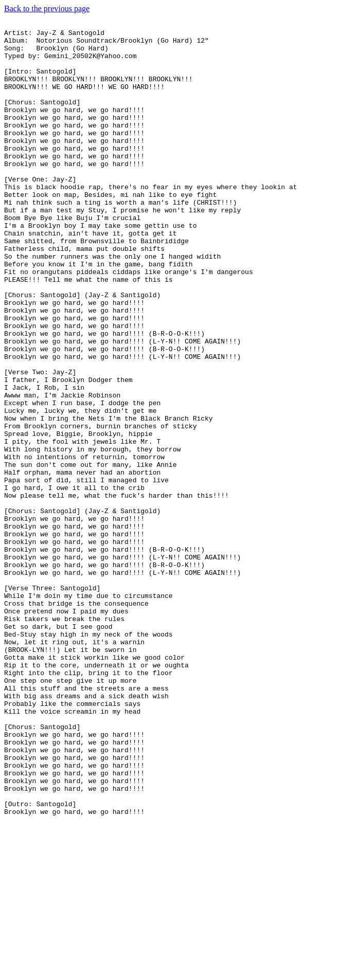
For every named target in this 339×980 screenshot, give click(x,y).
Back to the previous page (47, 8)
